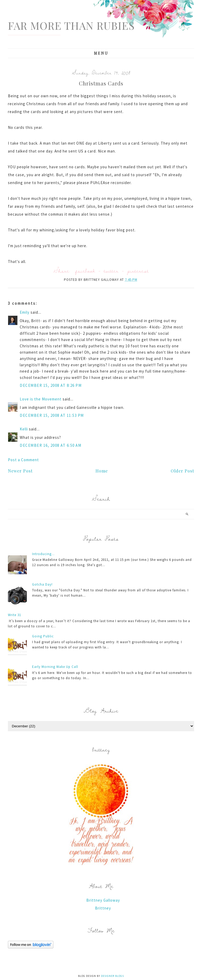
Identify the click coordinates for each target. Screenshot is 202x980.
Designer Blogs (112, 976)
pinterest (138, 271)
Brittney (103, 908)
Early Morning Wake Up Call (55, 667)
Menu (101, 53)
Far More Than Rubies (71, 25)
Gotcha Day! (42, 584)
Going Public (43, 636)
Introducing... (43, 554)
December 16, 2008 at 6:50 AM (50, 445)
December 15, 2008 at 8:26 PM (51, 385)
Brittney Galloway (103, 900)
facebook (85, 271)
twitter (111, 271)
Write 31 (14, 615)
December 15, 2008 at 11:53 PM (52, 415)
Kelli (24, 429)
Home (102, 471)
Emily (25, 312)
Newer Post (20, 471)
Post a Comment (23, 460)
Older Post (182, 471)
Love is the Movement (41, 399)
